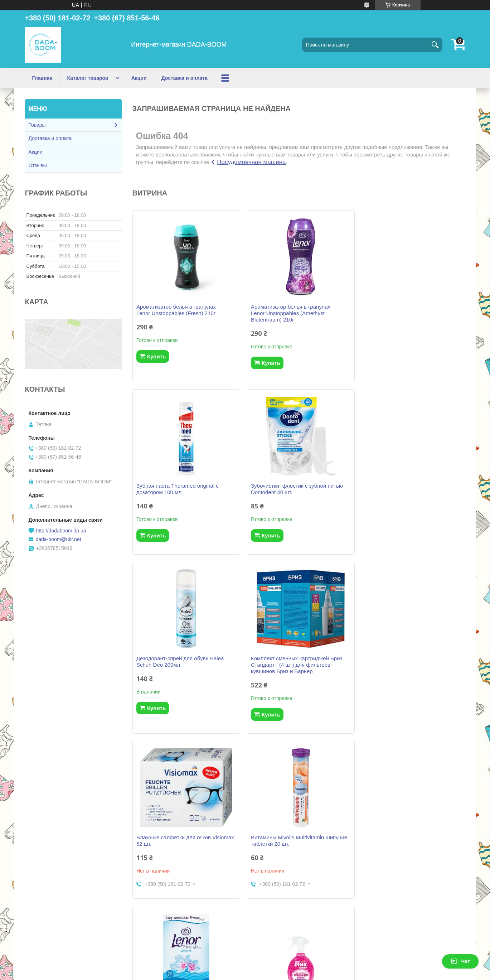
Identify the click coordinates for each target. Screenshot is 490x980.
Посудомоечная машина (251, 162)
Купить (156, 356)
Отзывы (38, 165)
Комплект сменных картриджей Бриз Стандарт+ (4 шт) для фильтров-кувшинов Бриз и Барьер (408, 492)
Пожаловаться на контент (246, 973)
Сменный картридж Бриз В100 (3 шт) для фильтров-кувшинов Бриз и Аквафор (295, 850)
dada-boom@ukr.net (59, 539)
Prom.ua (275, 967)
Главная (42, 78)
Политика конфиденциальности (307, 973)
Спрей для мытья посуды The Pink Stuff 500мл (186, 847)
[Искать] (435, 45)
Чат (460, 961)
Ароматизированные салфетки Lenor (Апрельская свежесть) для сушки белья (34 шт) (409, 671)
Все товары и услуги (296, 932)
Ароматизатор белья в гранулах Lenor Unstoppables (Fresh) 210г (176, 310)
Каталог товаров (88, 78)
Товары (37, 125)
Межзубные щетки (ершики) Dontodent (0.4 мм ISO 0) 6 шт (410, 847)
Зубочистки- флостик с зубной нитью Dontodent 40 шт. (182, 489)
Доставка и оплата (185, 78)
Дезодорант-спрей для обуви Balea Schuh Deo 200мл (293, 489)
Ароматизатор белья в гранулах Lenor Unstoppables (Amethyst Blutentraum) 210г (289, 313)
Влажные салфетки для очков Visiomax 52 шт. (185, 668)
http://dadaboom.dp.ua (61, 531)
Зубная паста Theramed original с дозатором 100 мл (404, 310)
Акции (139, 78)
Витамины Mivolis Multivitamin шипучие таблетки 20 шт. (298, 668)
